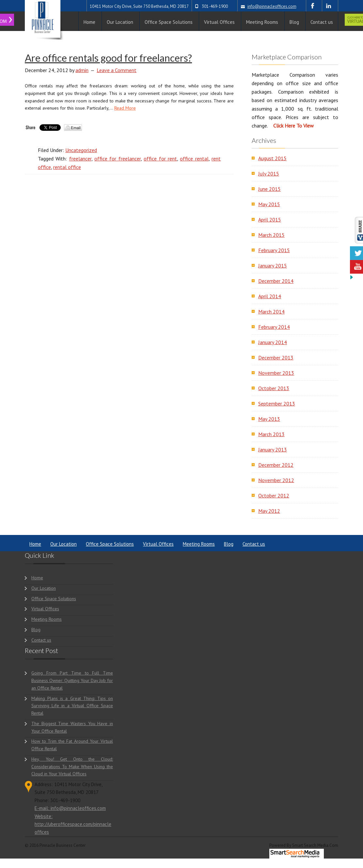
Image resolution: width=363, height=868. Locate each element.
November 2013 (276, 373)
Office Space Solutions (110, 544)
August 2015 (272, 158)
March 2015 (271, 235)
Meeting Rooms (199, 544)
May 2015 (269, 204)
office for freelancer (118, 159)
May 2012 (269, 511)
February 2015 (274, 250)
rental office (67, 167)
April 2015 (270, 220)
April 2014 (270, 296)
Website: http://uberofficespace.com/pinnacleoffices (73, 824)
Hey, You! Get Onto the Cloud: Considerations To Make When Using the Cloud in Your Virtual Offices (72, 767)
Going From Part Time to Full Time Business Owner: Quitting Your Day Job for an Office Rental (72, 680)
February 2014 (274, 327)
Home (35, 544)
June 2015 (269, 189)
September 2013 (277, 404)
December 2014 (276, 281)
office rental (194, 159)
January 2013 (273, 449)
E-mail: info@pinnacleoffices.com (70, 808)
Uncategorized (81, 150)
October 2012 (274, 495)
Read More (125, 108)
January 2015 (273, 266)
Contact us (254, 544)
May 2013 (269, 419)
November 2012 (276, 480)
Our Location (63, 544)
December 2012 (276, 465)
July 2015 (269, 174)
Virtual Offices (158, 544)
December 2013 (276, 358)
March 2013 (271, 434)
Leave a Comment (117, 70)
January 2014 (273, 342)
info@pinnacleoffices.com (272, 6)
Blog (229, 544)
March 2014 (271, 312)
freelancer (80, 159)
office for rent (160, 159)
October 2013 (274, 388)
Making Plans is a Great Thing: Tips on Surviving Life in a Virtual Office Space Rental (72, 706)
